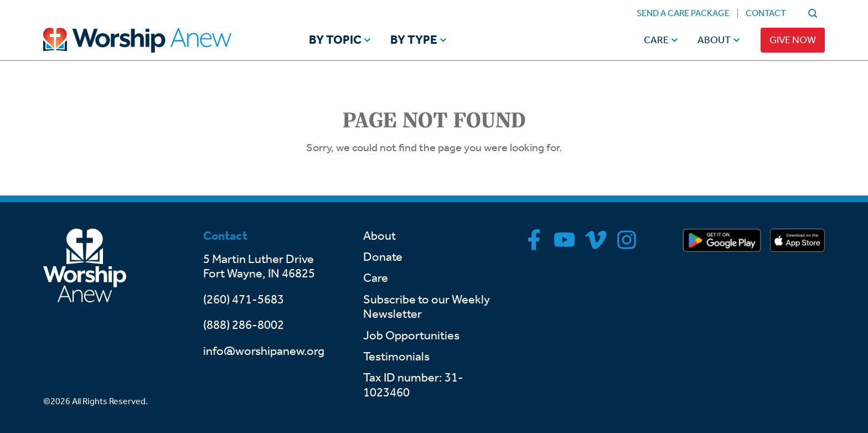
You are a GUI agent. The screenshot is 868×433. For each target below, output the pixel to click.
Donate (383, 257)
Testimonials (396, 357)
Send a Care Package (683, 13)
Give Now (793, 40)
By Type (414, 40)
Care (656, 40)
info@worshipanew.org (264, 351)
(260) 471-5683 (244, 300)
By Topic (335, 40)
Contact (766, 13)
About (714, 40)
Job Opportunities (411, 336)
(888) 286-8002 (244, 325)
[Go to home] (158, 40)
